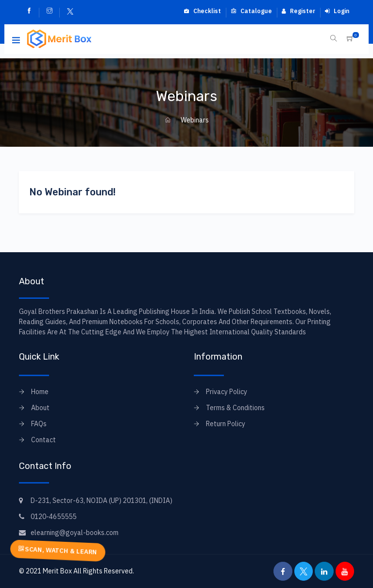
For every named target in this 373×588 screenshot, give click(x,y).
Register (298, 11)
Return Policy (226, 424)
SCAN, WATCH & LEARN (58, 550)
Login (337, 11)
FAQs (39, 424)
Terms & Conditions (235, 408)
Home (40, 392)
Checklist (202, 11)
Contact (43, 440)
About (40, 408)
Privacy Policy (227, 392)
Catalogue (251, 11)
